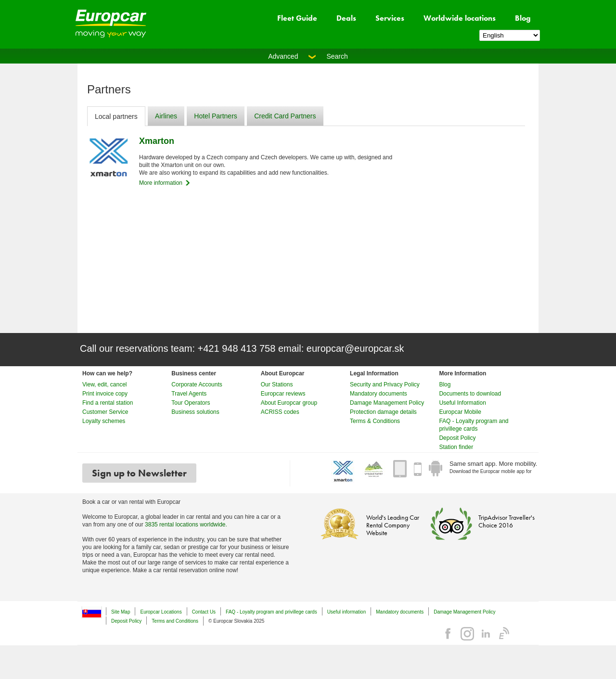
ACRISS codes (280, 412)
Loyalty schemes (104, 421)
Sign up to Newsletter (139, 473)
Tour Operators (191, 403)
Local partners (116, 116)
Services (390, 18)
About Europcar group (289, 403)
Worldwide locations (460, 18)
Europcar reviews (283, 394)
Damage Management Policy (387, 403)
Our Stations (277, 384)
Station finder (456, 447)
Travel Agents (189, 394)
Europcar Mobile (460, 412)
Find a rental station (108, 403)
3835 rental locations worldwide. (186, 525)
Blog (523, 18)
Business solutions (195, 412)
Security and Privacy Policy (385, 384)
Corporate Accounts (197, 384)
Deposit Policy (457, 438)
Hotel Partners (215, 116)
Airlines (166, 116)
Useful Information (462, 403)
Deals (346, 18)
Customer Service (105, 412)
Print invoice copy (105, 394)
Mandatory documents (379, 394)
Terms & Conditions (375, 421)
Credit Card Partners (285, 116)
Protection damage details (383, 412)
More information (161, 183)
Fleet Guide (297, 18)
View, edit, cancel (105, 384)
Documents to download (470, 394)
